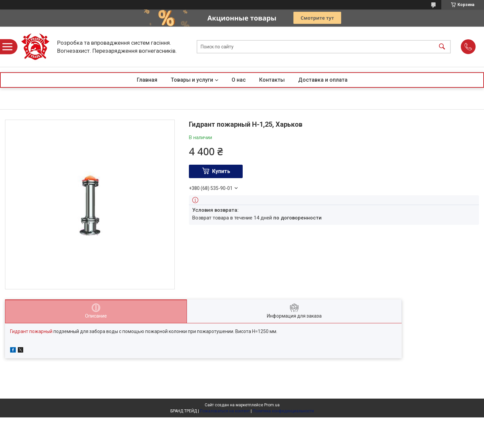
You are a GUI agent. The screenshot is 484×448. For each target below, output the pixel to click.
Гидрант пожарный (31, 331)
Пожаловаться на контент (225, 411)
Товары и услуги (192, 80)
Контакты (272, 80)
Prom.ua (272, 405)
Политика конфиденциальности (283, 411)
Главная (147, 80)
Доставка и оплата (323, 80)
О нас (239, 80)
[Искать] (442, 47)
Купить (221, 171)
